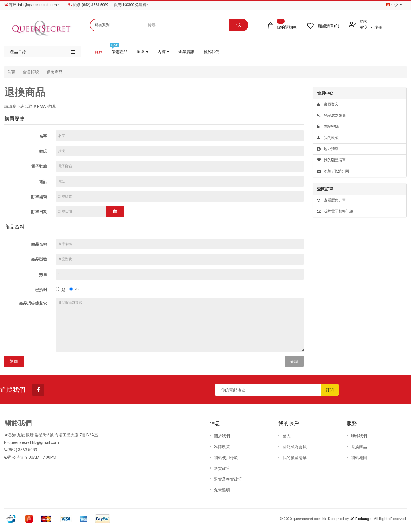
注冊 (378, 27)
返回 (14, 361)
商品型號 (39, 259)
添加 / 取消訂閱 (333, 171)
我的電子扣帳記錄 (335, 211)
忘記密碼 (328, 127)
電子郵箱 (39, 166)
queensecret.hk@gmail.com (34, 442)
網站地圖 (359, 458)
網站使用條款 (226, 458)
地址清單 (328, 149)
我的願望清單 (332, 160)
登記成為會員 (332, 115)
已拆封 (41, 290)
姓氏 (43, 151)
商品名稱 (39, 244)
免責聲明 (222, 490)
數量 (43, 275)
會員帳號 (31, 72)
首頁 (11, 72)
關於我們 (222, 436)
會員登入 (328, 104)
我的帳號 (328, 138)
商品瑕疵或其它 (33, 303)
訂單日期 (39, 212)
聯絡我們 (359, 436)
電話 (43, 182)
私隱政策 (222, 447)
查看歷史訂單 (332, 200)
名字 (43, 136)
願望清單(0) (329, 26)
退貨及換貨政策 (228, 479)
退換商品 (55, 72)
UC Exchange (361, 519)
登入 (365, 27)
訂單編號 (39, 197)
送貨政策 (222, 468)
